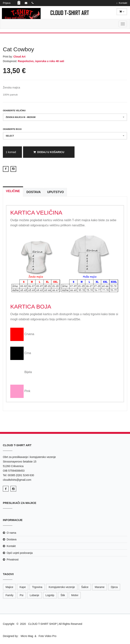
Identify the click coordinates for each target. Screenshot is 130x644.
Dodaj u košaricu (49, 152)
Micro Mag (27, 636)
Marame (100, 587)
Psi (21, 595)
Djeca (114, 587)
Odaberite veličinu (14, 110)
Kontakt (123, 3)
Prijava (7, 3)
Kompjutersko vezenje (62, 587)
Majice (9, 587)
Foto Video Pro (47, 636)
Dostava (12, 539)
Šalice (85, 587)
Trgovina (37, 587)
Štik (63, 595)
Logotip (50, 595)
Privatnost (13, 560)
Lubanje (35, 595)
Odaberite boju (12, 129)
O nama (11, 533)
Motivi (75, 595)
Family (9, 595)
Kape (23, 587)
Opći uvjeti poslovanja (20, 553)
